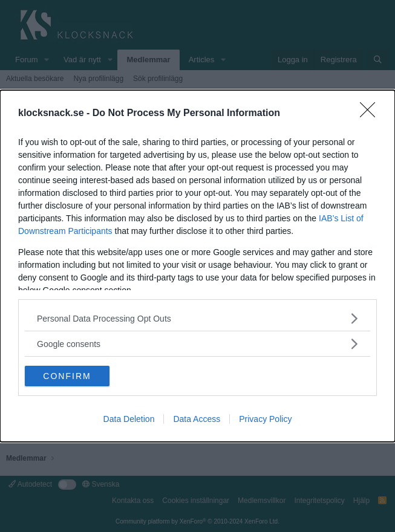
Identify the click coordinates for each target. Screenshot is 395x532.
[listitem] (197, 318)
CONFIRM (67, 375)
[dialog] (197, 266)
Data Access (197, 419)
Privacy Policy (265, 419)
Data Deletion (129, 419)
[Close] (371, 114)
